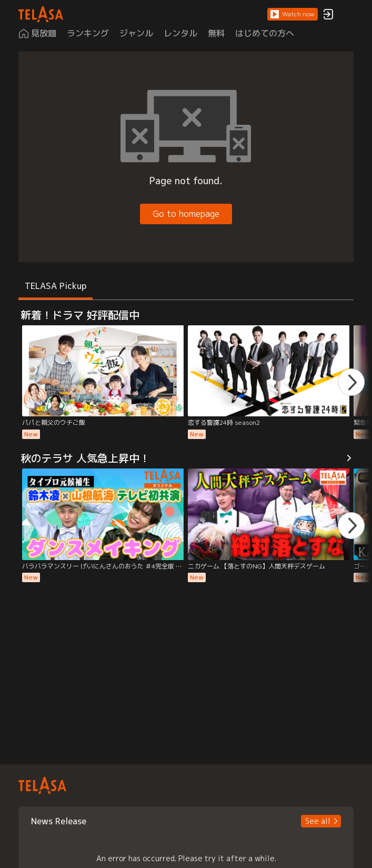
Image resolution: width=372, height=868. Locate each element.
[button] (293, 14)
